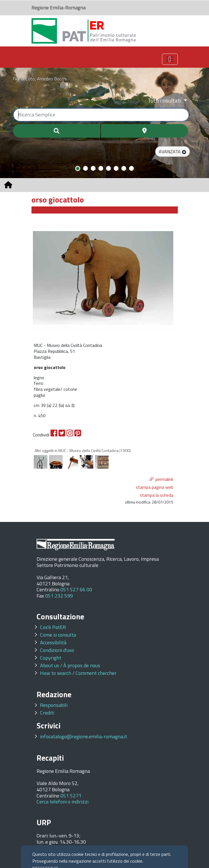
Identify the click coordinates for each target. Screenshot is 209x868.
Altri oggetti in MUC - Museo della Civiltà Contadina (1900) (83, 450)
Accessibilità (53, 642)
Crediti (47, 713)
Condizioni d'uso (57, 650)
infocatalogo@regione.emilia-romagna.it (84, 736)
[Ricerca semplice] (101, 115)
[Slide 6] (116, 168)
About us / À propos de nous (70, 665)
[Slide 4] (101, 168)
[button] (173, 152)
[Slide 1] (78, 169)
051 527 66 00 (76, 589)
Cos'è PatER (53, 627)
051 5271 (71, 796)
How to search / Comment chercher (78, 673)
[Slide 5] (108, 168)
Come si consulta (58, 635)
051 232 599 (59, 596)
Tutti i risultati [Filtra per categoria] (165, 100)
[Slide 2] (85, 168)
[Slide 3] (93, 168)
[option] (103, 277)
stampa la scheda (157, 495)
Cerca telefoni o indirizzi (63, 802)
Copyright (51, 658)
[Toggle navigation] (170, 59)
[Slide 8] (131, 168)
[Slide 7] (124, 168)
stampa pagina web (155, 487)
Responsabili (54, 705)
